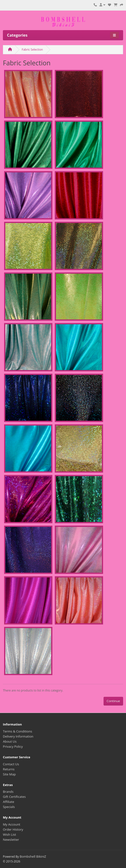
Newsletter (11, 840)
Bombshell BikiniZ (33, 856)
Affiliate (9, 802)
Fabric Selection (32, 50)
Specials (9, 807)
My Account (12, 824)
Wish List (10, 834)
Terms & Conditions (17, 731)
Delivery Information (18, 736)
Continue (113, 701)
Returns (9, 769)
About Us (10, 741)
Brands (8, 792)
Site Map (9, 774)
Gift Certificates (14, 797)
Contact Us (11, 764)
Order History (13, 829)
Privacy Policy (13, 746)
